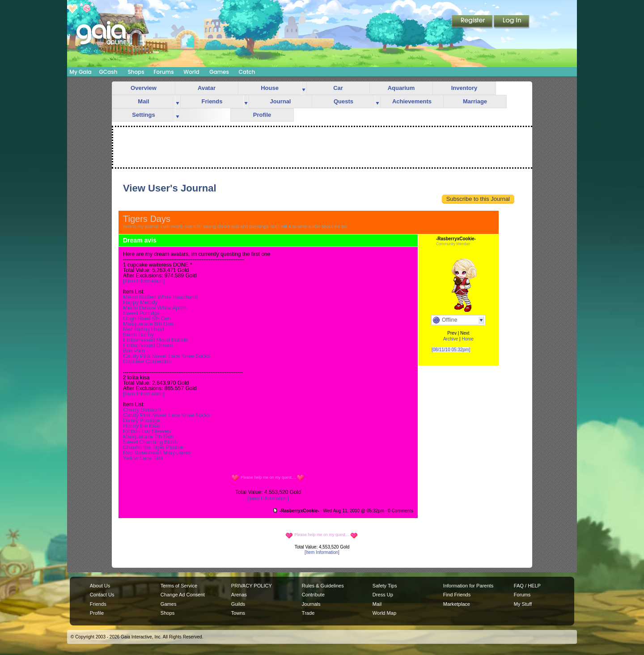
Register (473, 22)
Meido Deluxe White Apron (155, 308)
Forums (163, 72)
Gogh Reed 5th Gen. (148, 319)
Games (219, 72)
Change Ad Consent (183, 595)
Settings (143, 115)
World (191, 72)
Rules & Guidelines (323, 586)
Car (338, 88)
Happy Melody (140, 302)
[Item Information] (144, 281)
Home (468, 339)
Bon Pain (134, 351)
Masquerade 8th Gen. (149, 324)
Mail (143, 101)
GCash (108, 72)
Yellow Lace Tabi (143, 458)
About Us (100, 586)
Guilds (238, 604)
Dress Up (383, 595)
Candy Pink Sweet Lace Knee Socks (167, 356)
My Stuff (523, 604)
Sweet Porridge (141, 313)
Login (512, 22)
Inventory (464, 88)
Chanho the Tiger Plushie (153, 447)
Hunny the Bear (142, 426)
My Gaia (80, 72)
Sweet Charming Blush (150, 442)
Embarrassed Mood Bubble (155, 340)
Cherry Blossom (142, 410)
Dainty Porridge (142, 421)
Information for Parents (468, 586)
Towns (238, 613)
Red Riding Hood (143, 329)
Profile (262, 115)
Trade (308, 613)
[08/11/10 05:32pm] (451, 350)
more (304, 88)
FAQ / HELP (527, 586)
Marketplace (457, 604)
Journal (281, 101)
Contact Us (102, 595)
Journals (311, 604)
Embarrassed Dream (148, 345)
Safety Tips (385, 586)
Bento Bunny (138, 335)
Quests (343, 101)
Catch (247, 72)
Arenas (239, 595)
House (270, 88)
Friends (212, 101)
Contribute (313, 595)
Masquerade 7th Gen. (149, 437)
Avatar (207, 88)
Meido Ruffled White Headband (160, 297)
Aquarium (401, 88)
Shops (136, 72)
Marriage (475, 101)
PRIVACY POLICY (252, 586)
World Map (384, 613)
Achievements (412, 101)
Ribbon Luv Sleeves (147, 431)
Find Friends (457, 595)
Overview (144, 88)
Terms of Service (179, 586)
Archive (451, 339)
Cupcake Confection (147, 362)
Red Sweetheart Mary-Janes (157, 453)
